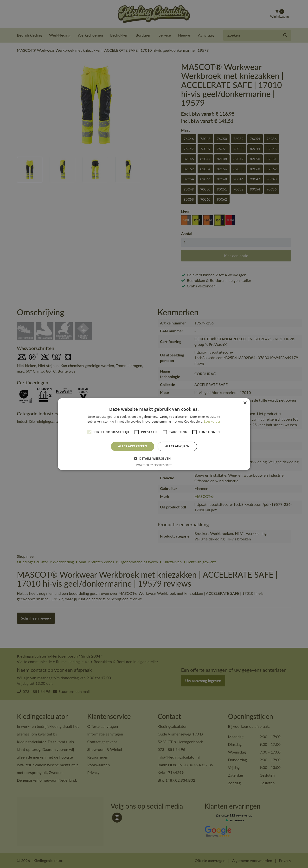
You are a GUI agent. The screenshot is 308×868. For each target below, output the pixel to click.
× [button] (245, 403)
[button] (154, 458)
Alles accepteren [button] (133, 446)
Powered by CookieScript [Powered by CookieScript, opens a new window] (154, 465)
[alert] (154, 434)
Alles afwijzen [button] (177, 446)
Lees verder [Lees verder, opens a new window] (212, 421)
